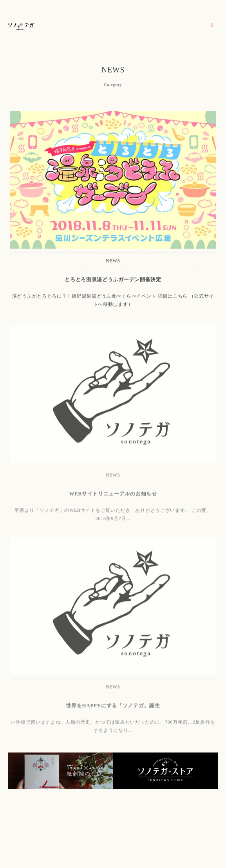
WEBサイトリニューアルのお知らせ (113, 495)
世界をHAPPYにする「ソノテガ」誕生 (113, 707)
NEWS (113, 261)
